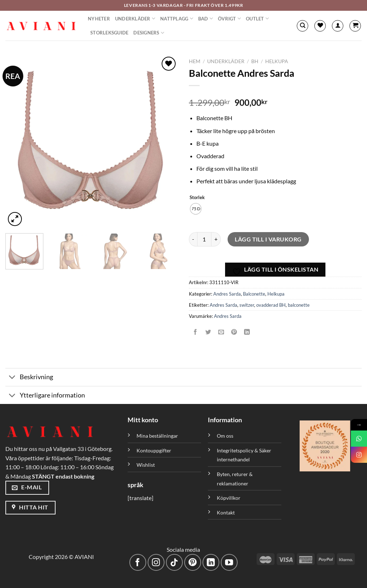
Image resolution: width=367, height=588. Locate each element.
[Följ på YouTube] (229, 562)
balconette (299, 305)
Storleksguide (109, 33)
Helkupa (277, 61)
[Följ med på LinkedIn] (211, 562)
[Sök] (302, 26)
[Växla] (12, 378)
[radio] (196, 209)
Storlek (197, 198)
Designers (149, 33)
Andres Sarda (227, 294)
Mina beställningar (158, 436)
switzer (247, 305)
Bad (206, 18)
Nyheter (99, 19)
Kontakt (226, 512)
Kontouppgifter (154, 450)
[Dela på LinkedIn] (247, 332)
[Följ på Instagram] (156, 562)
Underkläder (135, 18)
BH (255, 61)
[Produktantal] (204, 239)
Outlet (257, 18)
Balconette (254, 294)
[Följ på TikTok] (174, 562)
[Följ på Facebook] (138, 562)
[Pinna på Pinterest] (234, 332)
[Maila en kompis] (221, 332)
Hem (195, 61)
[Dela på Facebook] (196, 332)
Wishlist (146, 465)
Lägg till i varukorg (268, 239)
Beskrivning (29, 378)
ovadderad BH (271, 305)
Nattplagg (177, 18)
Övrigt (229, 18)
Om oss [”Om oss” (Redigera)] (225, 436)
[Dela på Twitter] (208, 332)
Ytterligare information (45, 396)
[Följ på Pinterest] (193, 562)
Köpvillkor (229, 498)
